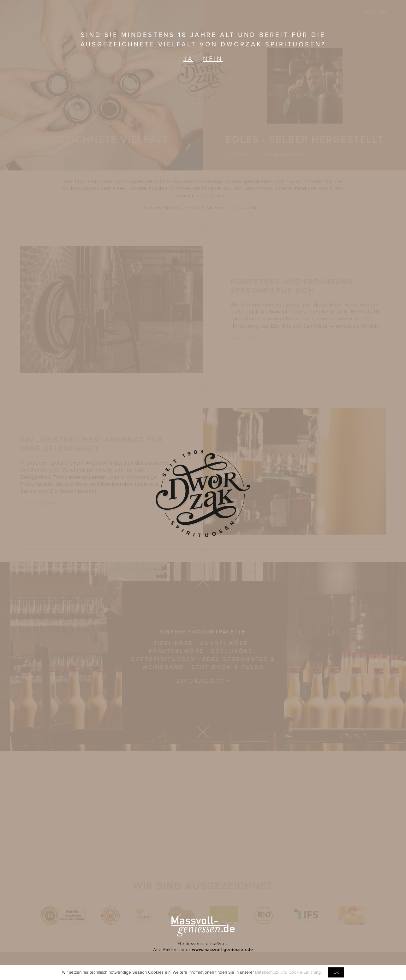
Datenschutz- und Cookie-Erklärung (288, 972)
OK (336, 972)
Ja (188, 59)
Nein (213, 59)
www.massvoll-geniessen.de (223, 950)
